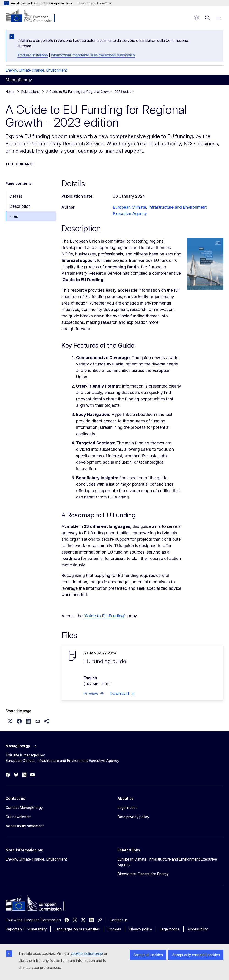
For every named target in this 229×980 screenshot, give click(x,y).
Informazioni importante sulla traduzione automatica (93, 55)
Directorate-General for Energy (143, 874)
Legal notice (127, 808)
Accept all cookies (148, 955)
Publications (30, 92)
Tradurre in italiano (33, 55)
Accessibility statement (25, 826)
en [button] (196, 18)
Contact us (119, 920)
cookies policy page (87, 954)
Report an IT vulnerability (26, 929)
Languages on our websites (77, 929)
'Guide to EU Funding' (104, 616)
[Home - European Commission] (33, 16)
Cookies (114, 929)
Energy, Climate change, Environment (36, 70)
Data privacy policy (133, 817)
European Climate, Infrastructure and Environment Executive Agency (167, 862)
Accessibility (198, 929)
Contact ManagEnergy (24, 808)
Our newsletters (18, 817)
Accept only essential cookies (196, 955)
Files (14, 216)
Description (20, 206)
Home (10, 92)
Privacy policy (140, 929)
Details (16, 196)
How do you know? (95, 3)
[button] (94, 694)
